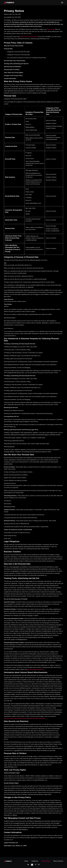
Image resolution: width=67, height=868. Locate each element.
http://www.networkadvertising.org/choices (16, 718)
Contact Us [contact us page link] (35, 861)
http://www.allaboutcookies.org (36, 670)
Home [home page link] (26, 861)
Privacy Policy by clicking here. (29, 37)
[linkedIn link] (28, 865)
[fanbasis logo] (8, 861)
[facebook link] (36, 865)
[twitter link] (32, 865)
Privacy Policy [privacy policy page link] (46, 861)
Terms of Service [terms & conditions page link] (58, 861)
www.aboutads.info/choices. (38, 718)
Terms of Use (51, 29)
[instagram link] (39, 865)
